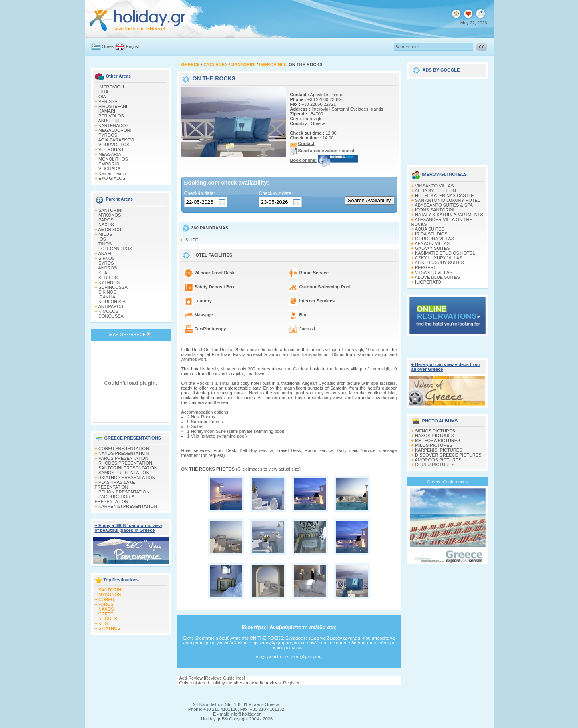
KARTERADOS (114, 125)
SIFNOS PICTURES (435, 431)
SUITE (192, 240)
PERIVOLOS (111, 116)
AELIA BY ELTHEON (435, 191)
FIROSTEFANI (113, 106)
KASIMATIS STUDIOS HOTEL (445, 253)
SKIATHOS (109, 628)
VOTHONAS (111, 149)
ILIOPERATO (428, 282)
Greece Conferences (448, 482)
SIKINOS (107, 292)
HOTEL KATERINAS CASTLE (445, 195)
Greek (108, 46)
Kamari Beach (112, 173)
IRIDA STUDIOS (431, 234)
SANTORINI (110, 210)
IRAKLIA (107, 297)
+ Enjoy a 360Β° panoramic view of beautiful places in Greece (128, 528)
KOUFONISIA (112, 302)
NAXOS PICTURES (435, 436)
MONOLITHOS (113, 159)
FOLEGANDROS (115, 249)
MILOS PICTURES (434, 445)
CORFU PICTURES (435, 465)
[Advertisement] (448, 119)
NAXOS (106, 225)
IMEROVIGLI (111, 87)
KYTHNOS (109, 282)
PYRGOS (108, 135)
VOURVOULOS (114, 145)
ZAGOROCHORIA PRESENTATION (115, 499)
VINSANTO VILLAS (434, 186)
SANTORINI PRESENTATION (128, 468)
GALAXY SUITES (432, 248)
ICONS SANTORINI (435, 210)
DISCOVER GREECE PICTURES (448, 455)
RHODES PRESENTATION (125, 463)
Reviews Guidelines (224, 678)
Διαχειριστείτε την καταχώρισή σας (289, 657)
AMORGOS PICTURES (438, 460)
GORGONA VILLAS (435, 239)
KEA (103, 273)
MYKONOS (110, 215)
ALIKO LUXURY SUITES (439, 263)
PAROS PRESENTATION (123, 458)
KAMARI (107, 111)
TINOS (105, 244)
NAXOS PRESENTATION (124, 453)
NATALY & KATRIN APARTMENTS (449, 215)
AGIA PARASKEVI (116, 140)
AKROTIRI (108, 121)
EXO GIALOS (112, 178)
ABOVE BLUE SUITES (437, 277)
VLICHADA (109, 169)
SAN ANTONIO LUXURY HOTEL (448, 200)
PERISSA (108, 101)
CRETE (106, 614)
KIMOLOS (108, 311)
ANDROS (107, 268)
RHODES (108, 619)
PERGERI (425, 267)
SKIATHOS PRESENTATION (127, 477)
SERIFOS (108, 278)
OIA (102, 97)
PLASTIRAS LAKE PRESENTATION (115, 485)
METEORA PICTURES (438, 440)
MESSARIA (110, 154)
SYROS (106, 263)
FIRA (103, 92)
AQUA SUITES (429, 229)
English (133, 46)
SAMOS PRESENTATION (124, 473)
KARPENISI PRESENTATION (128, 506)
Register (291, 683)
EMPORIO (109, 164)
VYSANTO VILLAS (434, 272)
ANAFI (104, 253)
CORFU (106, 599)
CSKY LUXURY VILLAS (439, 258)
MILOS (105, 234)
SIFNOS (107, 258)
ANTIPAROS (111, 306)
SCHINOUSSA (113, 287)
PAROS (106, 220)
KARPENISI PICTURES (439, 450)
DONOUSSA (111, 316)
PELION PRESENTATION (124, 492)
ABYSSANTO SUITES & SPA (444, 205)
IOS (102, 239)
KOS (103, 623)
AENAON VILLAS (432, 243)
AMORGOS (109, 229)
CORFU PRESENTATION (124, 448)
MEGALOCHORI (115, 130)
